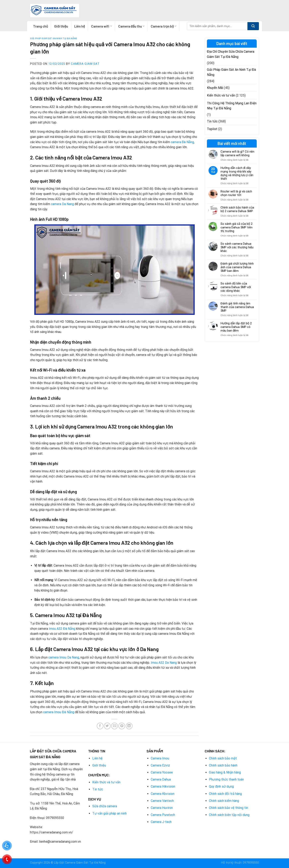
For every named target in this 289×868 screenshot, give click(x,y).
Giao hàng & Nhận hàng (225, 772)
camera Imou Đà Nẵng (59, 712)
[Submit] (253, 26)
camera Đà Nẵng (182, 142)
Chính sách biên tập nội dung (229, 815)
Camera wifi (101, 26)
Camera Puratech (163, 815)
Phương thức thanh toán (226, 779)
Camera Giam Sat (85, 64)
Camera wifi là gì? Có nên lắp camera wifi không (237, 153)
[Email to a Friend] (114, 726)
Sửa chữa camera (105, 806)
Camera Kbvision (163, 794)
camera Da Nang (62, 204)
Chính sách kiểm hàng (224, 801)
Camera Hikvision (163, 786)
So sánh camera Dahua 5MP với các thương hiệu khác (237, 247)
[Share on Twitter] (107, 726)
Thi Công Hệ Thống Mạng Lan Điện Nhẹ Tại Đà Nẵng (232, 106)
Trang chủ (41, 26)
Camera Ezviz (160, 765)
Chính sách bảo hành (223, 765)
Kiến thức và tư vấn (221, 95)
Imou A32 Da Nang (164, 663)
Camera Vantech (162, 801)
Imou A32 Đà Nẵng (62, 629)
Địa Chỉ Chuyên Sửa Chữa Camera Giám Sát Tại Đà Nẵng (231, 54)
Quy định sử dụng (221, 786)
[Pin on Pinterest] (122, 726)
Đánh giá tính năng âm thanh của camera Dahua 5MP (237, 307)
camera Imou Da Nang (64, 657)
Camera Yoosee (162, 772)
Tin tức (212, 121)
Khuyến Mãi (215, 88)
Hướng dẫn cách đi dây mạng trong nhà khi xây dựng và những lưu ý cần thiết (237, 173)
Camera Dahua (161, 779)
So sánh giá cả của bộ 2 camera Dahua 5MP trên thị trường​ (237, 227)
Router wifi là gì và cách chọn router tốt (236, 193)
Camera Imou (160, 758)
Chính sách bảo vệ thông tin (228, 808)
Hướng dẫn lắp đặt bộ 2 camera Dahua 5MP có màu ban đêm (236, 327)
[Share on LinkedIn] (129, 726)
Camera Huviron (162, 808)
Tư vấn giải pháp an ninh (109, 813)
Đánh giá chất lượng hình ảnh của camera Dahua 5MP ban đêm (237, 267)
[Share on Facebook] (100, 726)
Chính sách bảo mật (223, 758)
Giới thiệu (61, 26)
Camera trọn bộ (164, 26)
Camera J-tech (161, 822)
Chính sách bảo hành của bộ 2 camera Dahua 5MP (237, 209)
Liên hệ (80, 26)
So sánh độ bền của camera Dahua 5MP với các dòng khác (236, 287)
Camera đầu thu (131, 26)
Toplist (212, 129)
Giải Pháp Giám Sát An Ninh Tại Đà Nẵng (54, 38)
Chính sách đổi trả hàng (225, 794)
